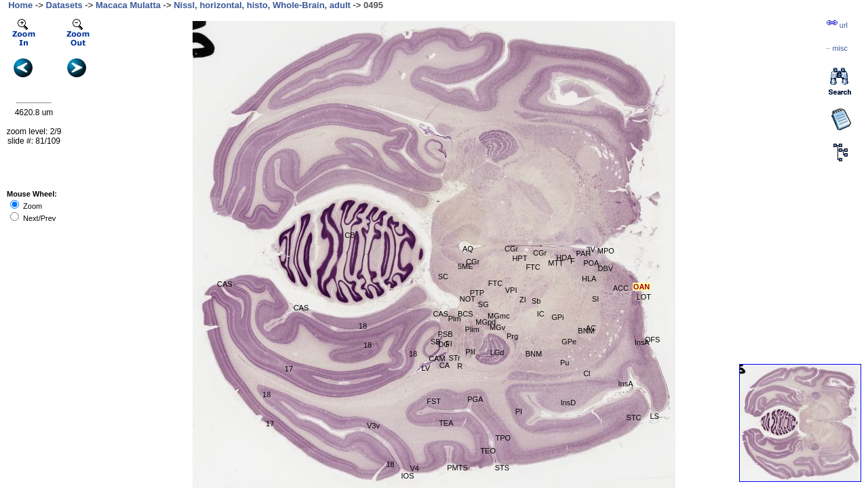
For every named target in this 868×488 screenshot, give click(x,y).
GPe (569, 342)
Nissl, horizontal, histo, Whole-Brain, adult (262, 5)
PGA (475, 399)
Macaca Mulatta (128, 5)
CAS (225, 284)
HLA (589, 279)
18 (363, 326)
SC (443, 277)
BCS (466, 314)
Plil (470, 352)
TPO (503, 438)
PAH (583, 253)
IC (541, 314)
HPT (519, 258)
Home (20, 5)
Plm (455, 319)
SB (436, 342)
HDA (564, 258)
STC (634, 418)
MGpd (486, 322)
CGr (511, 249)
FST (434, 401)
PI (519, 411)
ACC (621, 288)
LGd (497, 352)
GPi (557, 317)
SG (484, 304)
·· (837, 48)
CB (350, 235)
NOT (468, 299)
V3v (373, 426)
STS (502, 468)
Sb (536, 301)
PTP (477, 293)
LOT (644, 297)
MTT (556, 263)
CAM (437, 359)
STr (454, 358)
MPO (606, 251)
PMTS (457, 468)
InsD (569, 403)
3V (590, 249)
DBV (606, 268)
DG (444, 344)
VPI (511, 290)
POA (591, 263)
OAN (642, 287)
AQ (468, 249)
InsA (625, 384)
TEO (488, 451)
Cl (587, 373)
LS (654, 416)
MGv (497, 327)
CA (445, 365)
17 (289, 369)
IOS (408, 476)
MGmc (498, 316)
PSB (446, 334)
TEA (446, 423)
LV (426, 368)
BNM (586, 331)
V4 (414, 468)
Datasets (64, 5)
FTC (495, 283)
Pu (565, 363)
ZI (523, 300)
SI (595, 299)
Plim (472, 329)
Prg (512, 336)
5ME (466, 266)
